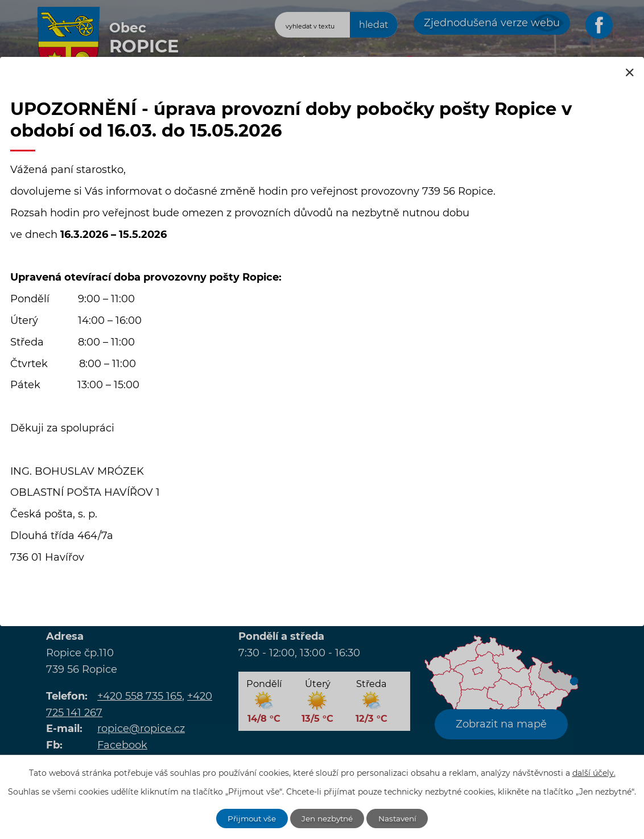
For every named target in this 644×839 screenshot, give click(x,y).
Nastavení (400, 818)
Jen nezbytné (328, 818)
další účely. (594, 772)
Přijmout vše (250, 818)
